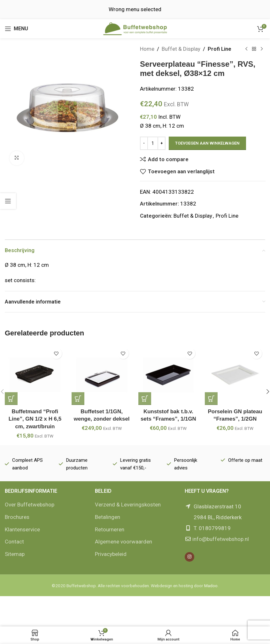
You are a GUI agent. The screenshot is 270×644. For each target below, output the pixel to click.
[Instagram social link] (189, 557)
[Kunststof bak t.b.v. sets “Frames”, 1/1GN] (169, 375)
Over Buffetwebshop (30, 505)
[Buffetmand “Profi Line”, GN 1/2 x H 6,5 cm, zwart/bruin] (35, 375)
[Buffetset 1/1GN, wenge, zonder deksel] (102, 375)
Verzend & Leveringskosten (128, 505)
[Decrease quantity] (144, 143)
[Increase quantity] (162, 143)
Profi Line (220, 49)
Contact (14, 542)
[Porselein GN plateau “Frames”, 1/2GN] (235, 375)
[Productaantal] (153, 143)
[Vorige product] (246, 49)
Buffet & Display (181, 49)
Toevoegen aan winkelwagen (207, 143)
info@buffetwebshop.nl (221, 539)
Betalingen (108, 517)
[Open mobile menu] (16, 29)
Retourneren (110, 529)
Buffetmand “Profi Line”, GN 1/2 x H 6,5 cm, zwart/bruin (35, 419)
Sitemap (15, 554)
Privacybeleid (111, 554)
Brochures (17, 517)
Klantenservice (22, 529)
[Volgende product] (261, 49)
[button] (11, 399)
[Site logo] (135, 28)
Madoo (211, 586)
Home (147, 49)
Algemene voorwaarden (123, 542)
